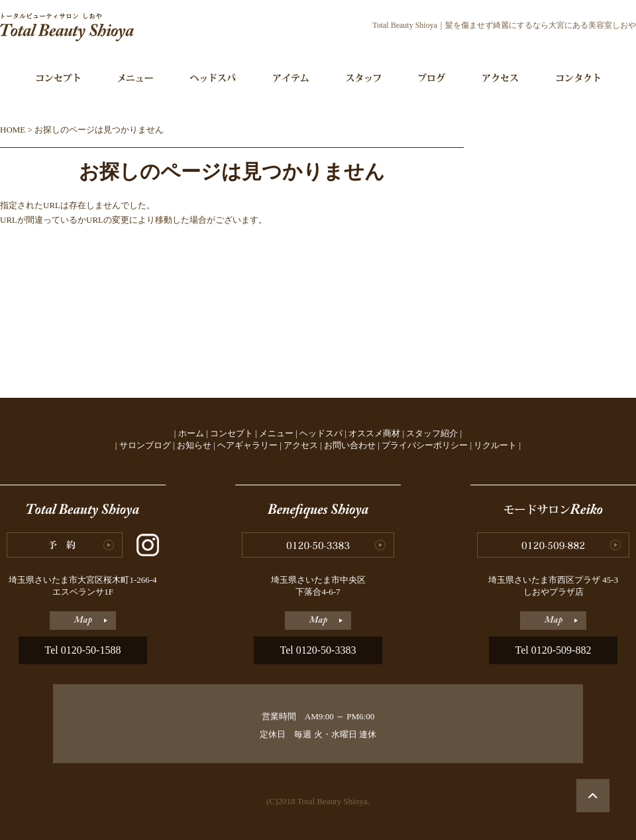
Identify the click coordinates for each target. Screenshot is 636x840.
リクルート (495, 445)
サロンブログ (145, 445)
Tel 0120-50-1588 (83, 650)
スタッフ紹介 (432, 433)
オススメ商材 (374, 433)
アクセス (301, 445)
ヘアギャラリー (247, 445)
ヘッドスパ (321, 433)
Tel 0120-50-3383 (318, 650)
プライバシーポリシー (425, 445)
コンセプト (232, 433)
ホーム (191, 433)
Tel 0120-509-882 (554, 650)
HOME (13, 130)
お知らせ (194, 445)
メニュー (276, 433)
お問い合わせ (350, 445)
